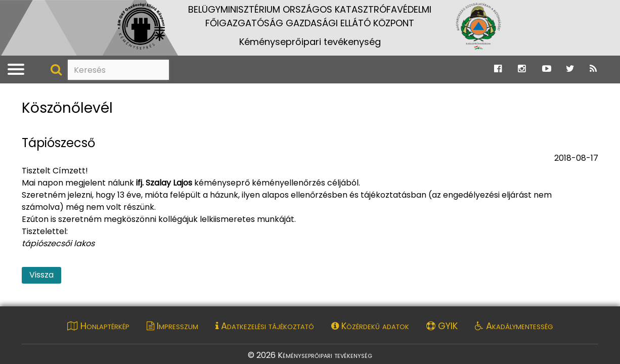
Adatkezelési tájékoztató (265, 326)
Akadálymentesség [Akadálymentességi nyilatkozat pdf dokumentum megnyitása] (514, 326)
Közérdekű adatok (370, 326)
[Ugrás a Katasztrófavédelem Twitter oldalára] (570, 69)
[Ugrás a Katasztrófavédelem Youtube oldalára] (547, 69)
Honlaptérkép (98, 326)
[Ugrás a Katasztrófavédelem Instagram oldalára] (522, 69)
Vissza (41, 275)
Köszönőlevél (67, 108)
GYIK (442, 326)
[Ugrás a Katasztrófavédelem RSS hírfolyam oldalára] (593, 69)
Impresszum (172, 326)
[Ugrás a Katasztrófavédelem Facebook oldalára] (498, 69)
